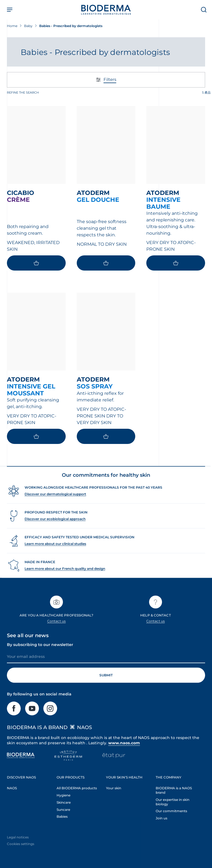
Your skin (114, 797)
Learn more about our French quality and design (65, 578)
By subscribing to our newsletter (40, 654)
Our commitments (171, 820)
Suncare (63, 818)
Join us (161, 827)
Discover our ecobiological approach (55, 528)
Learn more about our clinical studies (55, 553)
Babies (62, 826)
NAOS (12, 797)
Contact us (56, 630)
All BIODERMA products (77, 797)
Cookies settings (21, 853)
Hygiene (63, 804)
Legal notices (18, 846)
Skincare (64, 811)
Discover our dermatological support (55, 503)
